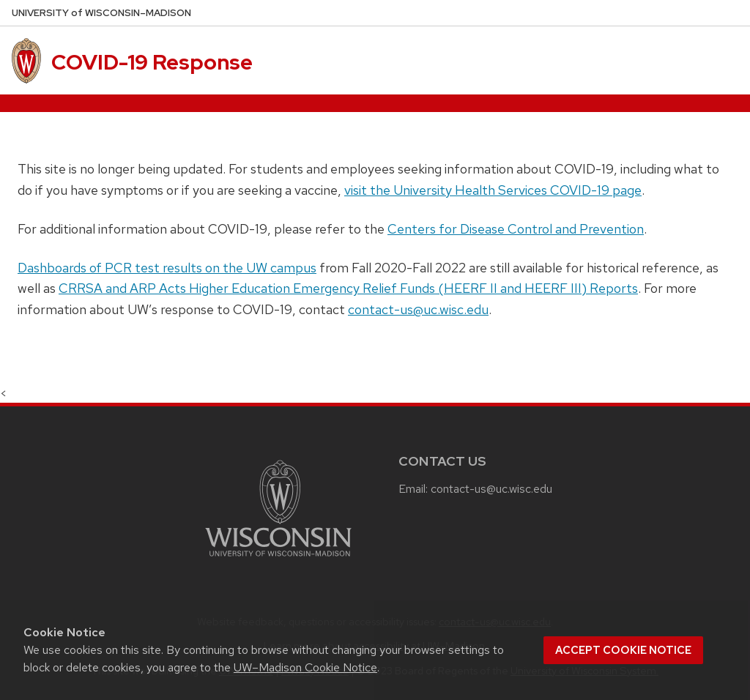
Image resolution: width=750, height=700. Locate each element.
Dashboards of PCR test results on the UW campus (167, 268)
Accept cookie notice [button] (623, 650)
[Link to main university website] (278, 559)
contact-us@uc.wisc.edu (418, 309)
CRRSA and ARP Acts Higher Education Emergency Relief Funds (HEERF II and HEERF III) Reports (348, 288)
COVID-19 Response (152, 62)
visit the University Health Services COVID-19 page (493, 190)
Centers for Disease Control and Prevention (516, 229)
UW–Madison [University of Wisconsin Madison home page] (101, 13)
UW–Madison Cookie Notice (305, 667)
